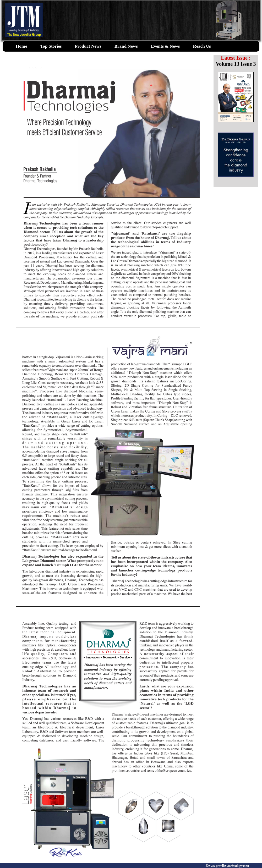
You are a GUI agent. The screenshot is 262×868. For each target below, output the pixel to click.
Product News (88, 46)
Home (21, 46)
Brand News (126, 46)
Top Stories (51, 46)
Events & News (165, 46)
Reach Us (202, 46)
